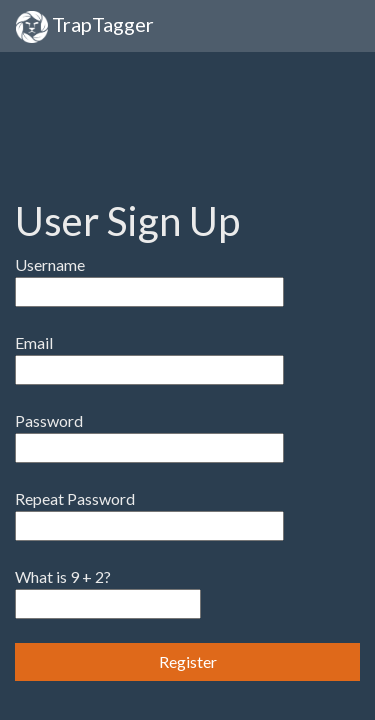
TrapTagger (85, 27)
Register (188, 661)
